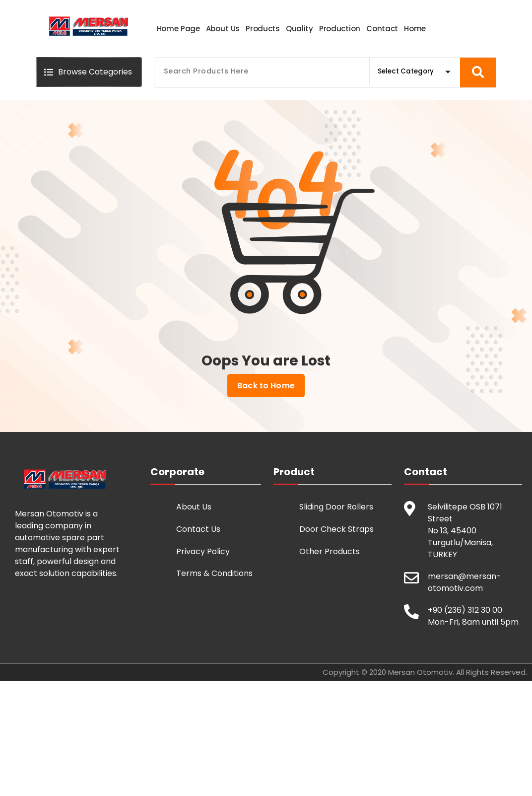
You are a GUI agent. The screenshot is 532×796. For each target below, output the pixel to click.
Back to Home (266, 385)
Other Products (330, 551)
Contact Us (198, 529)
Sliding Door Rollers (336, 506)
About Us (194, 506)
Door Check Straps (336, 529)
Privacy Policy (203, 551)
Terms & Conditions (214, 573)
